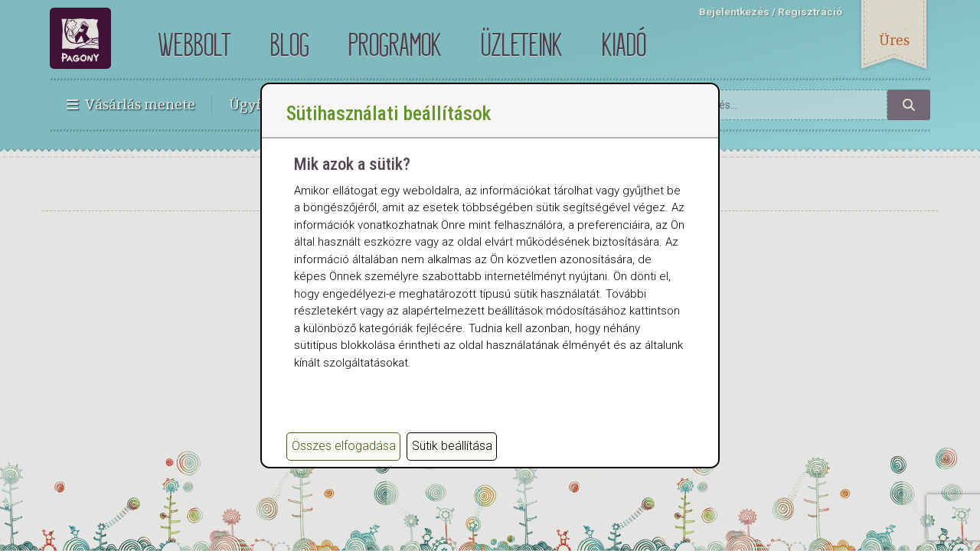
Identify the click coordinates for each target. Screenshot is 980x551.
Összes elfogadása (344, 446)
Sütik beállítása (452, 446)
